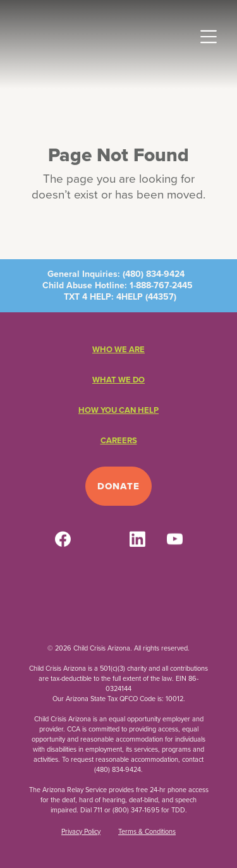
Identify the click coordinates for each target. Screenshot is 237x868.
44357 (161, 297)
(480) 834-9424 (154, 274)
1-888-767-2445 (161, 285)
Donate (118, 486)
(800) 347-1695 (136, 810)
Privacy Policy (81, 831)
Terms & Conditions (147, 831)
